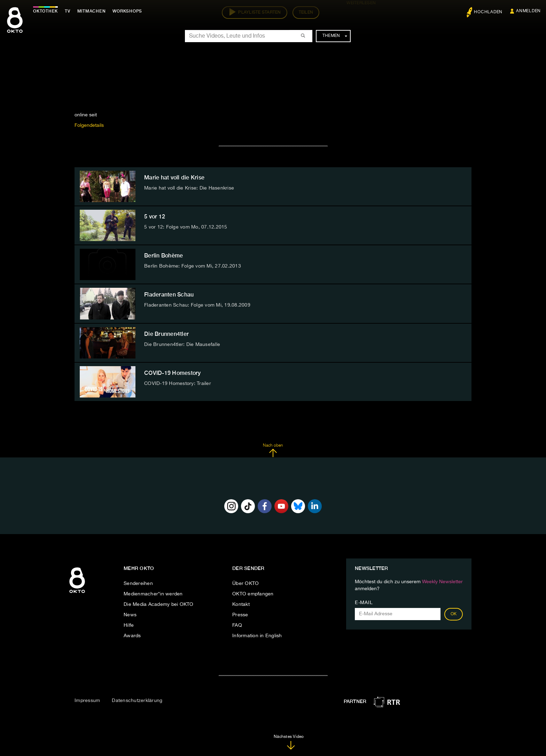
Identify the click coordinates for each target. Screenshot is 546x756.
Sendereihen (138, 584)
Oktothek (45, 11)
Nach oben (273, 450)
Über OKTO (245, 584)
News (130, 615)
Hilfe (129, 625)
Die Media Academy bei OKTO (159, 604)
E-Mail (364, 603)
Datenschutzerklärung (137, 701)
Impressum (87, 701)
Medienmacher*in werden (153, 594)
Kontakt (241, 604)
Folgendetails (89, 125)
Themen (335, 36)
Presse (240, 615)
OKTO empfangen (253, 594)
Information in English (257, 636)
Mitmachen (92, 11)
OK (454, 614)
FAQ (237, 625)
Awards (132, 636)
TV (68, 11)
